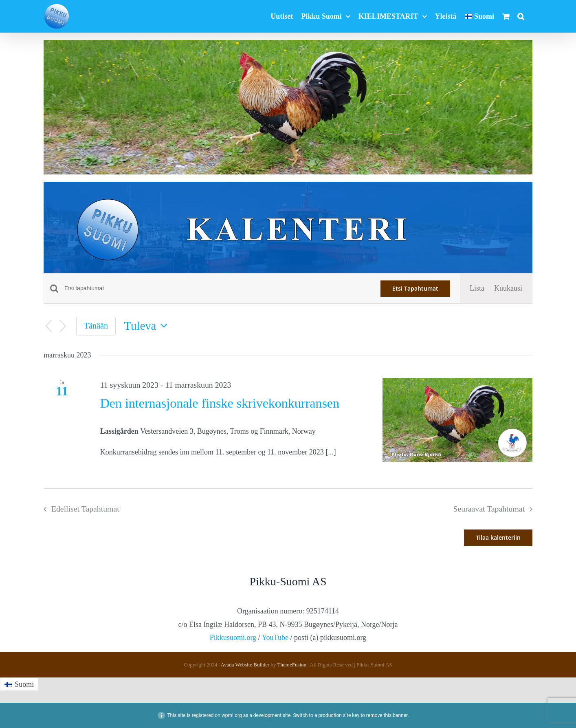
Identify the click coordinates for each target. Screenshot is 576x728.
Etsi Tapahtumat (415, 288)
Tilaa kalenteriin (498, 538)
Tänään (96, 326)
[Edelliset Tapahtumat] (48, 326)
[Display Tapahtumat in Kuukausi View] (508, 288)
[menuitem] (479, 16)
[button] (521, 16)
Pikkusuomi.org (233, 638)
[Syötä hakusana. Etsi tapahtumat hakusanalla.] (218, 288)
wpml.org (232, 715)
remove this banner (387, 715)
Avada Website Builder (245, 665)
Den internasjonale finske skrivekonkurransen (220, 403)
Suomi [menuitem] (24, 684)
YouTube (275, 638)
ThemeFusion (292, 665)
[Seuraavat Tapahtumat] (63, 326)
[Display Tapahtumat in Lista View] (477, 288)
